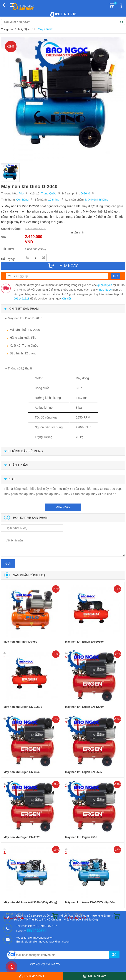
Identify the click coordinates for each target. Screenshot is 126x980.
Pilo (21, 193)
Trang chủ (7, 29)
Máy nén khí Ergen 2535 (81, 837)
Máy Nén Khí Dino (97, 200)
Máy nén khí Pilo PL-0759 (20, 642)
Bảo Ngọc (105, 290)
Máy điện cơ (25, 29)
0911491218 (22, 299)
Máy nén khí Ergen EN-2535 (84, 772)
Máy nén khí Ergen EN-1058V (23, 707)
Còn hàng (22, 200)
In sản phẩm (78, 233)
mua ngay (63, 507)
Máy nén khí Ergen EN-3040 (22, 772)
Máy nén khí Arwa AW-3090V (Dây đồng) (30, 902)
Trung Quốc (49, 193)
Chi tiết (66, 299)
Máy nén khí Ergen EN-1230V (85, 707)
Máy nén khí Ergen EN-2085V (85, 642)
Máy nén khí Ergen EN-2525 (22, 837)
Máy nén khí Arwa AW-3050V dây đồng (91, 902)
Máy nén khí (46, 29)
